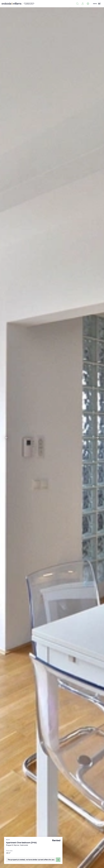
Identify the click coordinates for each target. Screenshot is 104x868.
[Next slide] (97, 438)
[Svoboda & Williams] (18, 4)
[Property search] (77, 4)
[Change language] (88, 4)
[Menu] (97, 4)
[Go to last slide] (6, 438)
